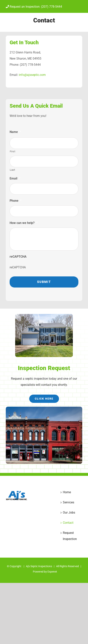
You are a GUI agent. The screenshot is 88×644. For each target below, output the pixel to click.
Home (67, 492)
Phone (15, 201)
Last (12, 170)
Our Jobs (69, 512)
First (12, 151)
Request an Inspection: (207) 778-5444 (34, 7)
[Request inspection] (44, 399)
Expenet (52, 572)
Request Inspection (70, 536)
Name (15, 132)
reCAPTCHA (18, 257)
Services (68, 502)
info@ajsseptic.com (32, 75)
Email (15, 178)
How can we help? (24, 223)
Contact (68, 523)
